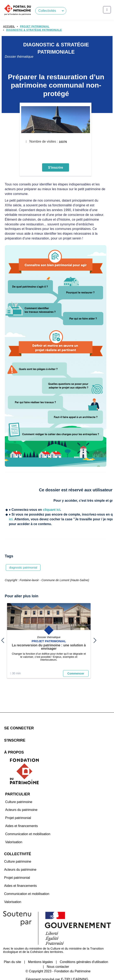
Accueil (9, 26)
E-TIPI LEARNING (75, 969)
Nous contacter (58, 957)
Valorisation (14, 832)
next (95, 645)
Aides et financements (21, 816)
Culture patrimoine (19, 792)
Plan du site (12, 952)
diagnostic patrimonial (23, 572)
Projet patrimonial (18, 808)
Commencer (76, 677)
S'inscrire (56, 172)
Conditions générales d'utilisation (84, 952)
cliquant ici (52, 515)
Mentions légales (40, 952)
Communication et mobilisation (28, 824)
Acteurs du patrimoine (21, 800)
